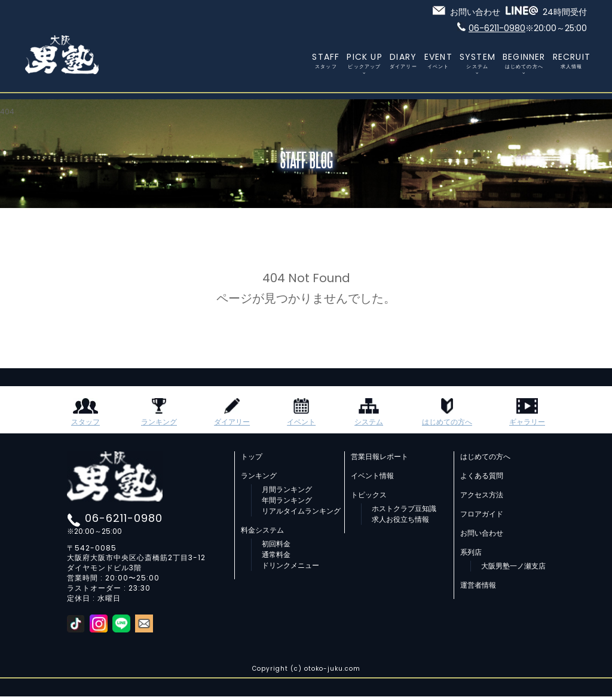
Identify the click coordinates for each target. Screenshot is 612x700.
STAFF (326, 60)
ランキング (259, 476)
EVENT (438, 60)
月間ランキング (287, 490)
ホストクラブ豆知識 (404, 509)
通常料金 (276, 555)
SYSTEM (478, 60)
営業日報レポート (380, 457)
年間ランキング (287, 500)
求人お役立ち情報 (400, 519)
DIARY (403, 60)
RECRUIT (572, 60)
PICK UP (364, 60)
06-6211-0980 (124, 518)
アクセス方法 (482, 495)
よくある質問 (482, 476)
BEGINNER (524, 60)
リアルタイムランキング (301, 511)
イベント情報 (372, 476)
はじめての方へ (485, 457)
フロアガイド (482, 514)
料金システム (262, 530)
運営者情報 (478, 585)
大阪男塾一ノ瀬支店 (513, 566)
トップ (252, 457)
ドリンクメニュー (290, 565)
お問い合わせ (482, 533)
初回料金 (276, 544)
